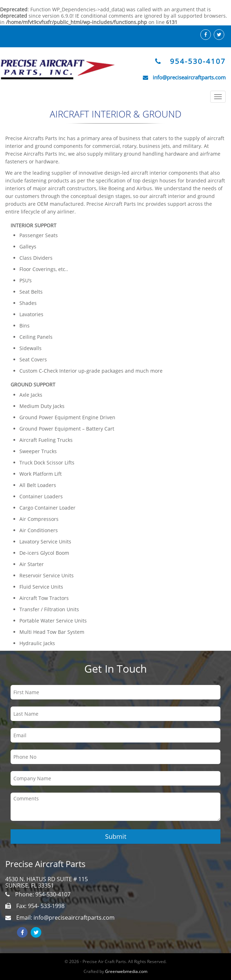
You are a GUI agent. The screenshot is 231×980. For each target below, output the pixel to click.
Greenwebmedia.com (126, 971)
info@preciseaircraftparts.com (189, 77)
